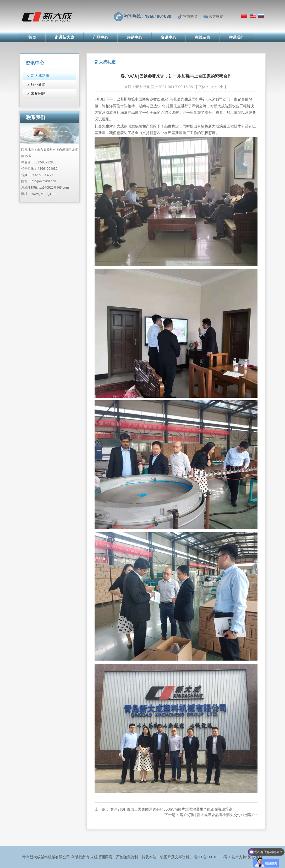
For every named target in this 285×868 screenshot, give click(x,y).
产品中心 (100, 37)
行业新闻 (38, 84)
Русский (261, 16)
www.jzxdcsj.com (44, 194)
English (253, 16)
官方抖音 (190, 16)
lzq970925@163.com (54, 187)
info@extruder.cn (43, 181)
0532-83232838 (45, 162)
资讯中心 (168, 37)
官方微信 (216, 16)
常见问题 (38, 93)
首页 (32, 37)
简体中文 (244, 16)
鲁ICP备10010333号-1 (212, 857)
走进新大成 (64, 37)
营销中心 (134, 37)
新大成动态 (40, 75)
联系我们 (237, 37)
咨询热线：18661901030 (148, 16)
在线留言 (202, 37)
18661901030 (48, 169)
